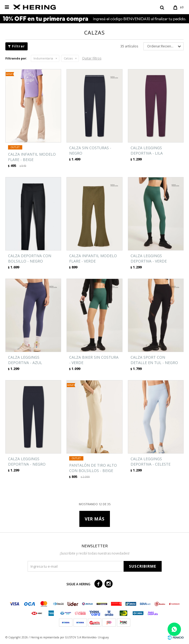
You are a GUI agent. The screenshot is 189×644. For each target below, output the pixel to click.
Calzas (68, 58)
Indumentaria (43, 58)
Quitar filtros (92, 58)
